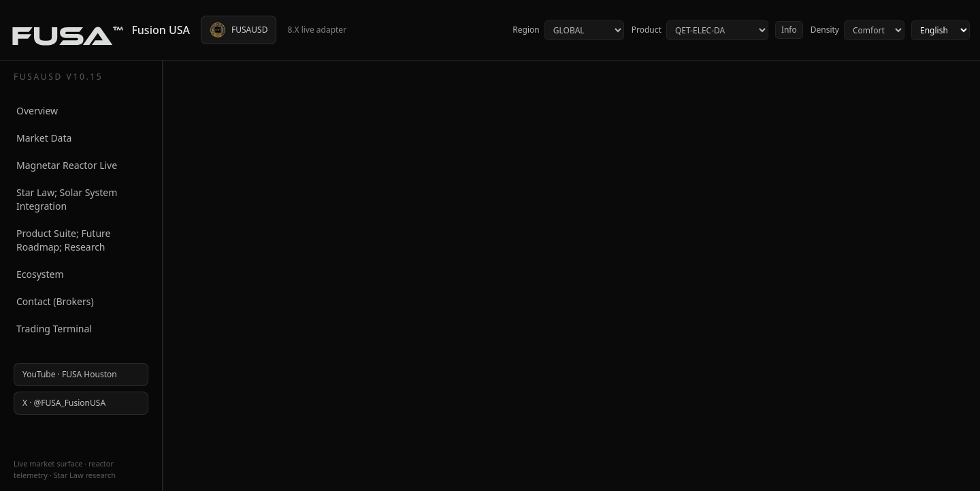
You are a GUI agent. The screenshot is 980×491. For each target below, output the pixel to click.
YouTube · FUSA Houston (70, 374)
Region (568, 30)
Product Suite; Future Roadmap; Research (63, 240)
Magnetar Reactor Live (67, 165)
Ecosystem (40, 274)
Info (789, 30)
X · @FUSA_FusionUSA (64, 403)
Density (857, 30)
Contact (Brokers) (55, 301)
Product (700, 30)
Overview (37, 111)
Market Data (44, 138)
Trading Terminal (54, 329)
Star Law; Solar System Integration (67, 199)
